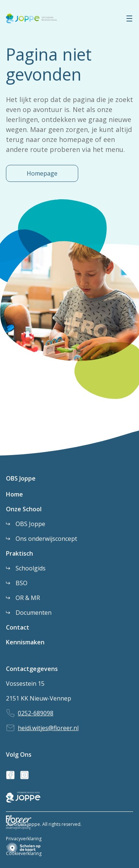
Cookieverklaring (24, 853)
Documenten (34, 613)
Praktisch (19, 553)
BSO (21, 583)
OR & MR (28, 598)
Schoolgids (31, 568)
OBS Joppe (21, 478)
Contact (18, 627)
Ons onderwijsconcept (46, 539)
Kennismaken (25, 642)
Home (14, 494)
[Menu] (129, 18)
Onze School (24, 509)
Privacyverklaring (24, 839)
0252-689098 (36, 713)
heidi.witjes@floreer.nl (48, 728)
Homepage (42, 173)
